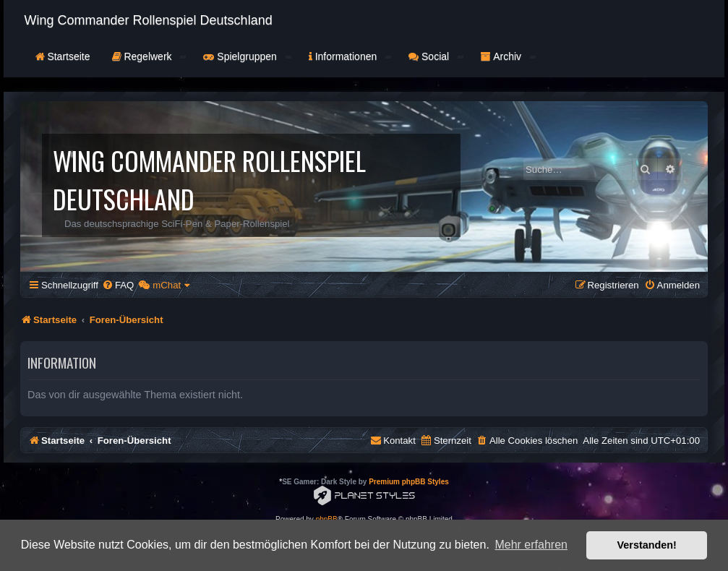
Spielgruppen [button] (247, 56)
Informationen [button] (350, 56)
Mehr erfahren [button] (531, 545)
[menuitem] (118, 285)
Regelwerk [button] (149, 56)
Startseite (63, 56)
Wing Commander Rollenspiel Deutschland (149, 20)
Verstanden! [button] (647, 545)
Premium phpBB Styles (409, 482)
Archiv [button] (508, 56)
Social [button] (436, 56)
